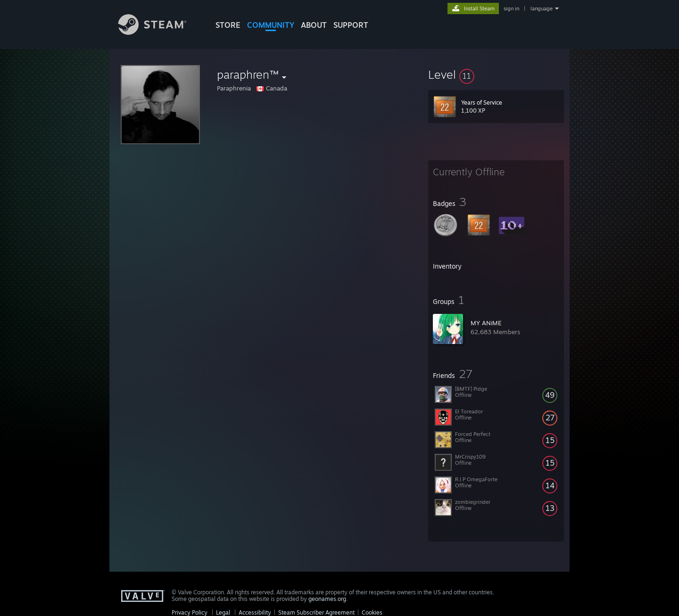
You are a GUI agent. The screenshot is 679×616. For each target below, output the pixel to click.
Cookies (372, 612)
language (542, 8)
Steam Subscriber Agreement (316, 612)
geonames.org (327, 599)
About (314, 25)
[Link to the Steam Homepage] (159, 32)
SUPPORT (351, 25)
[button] (496, 74)
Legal (223, 612)
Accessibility (255, 612)
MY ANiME (486, 323)
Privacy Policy (190, 612)
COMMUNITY (271, 25)
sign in (511, 8)
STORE (228, 25)
